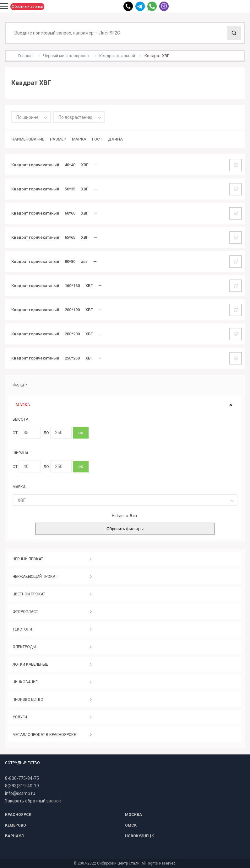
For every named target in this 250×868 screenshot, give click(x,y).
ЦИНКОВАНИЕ (25, 682)
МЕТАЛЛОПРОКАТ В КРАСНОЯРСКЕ (44, 735)
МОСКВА (133, 815)
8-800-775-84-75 (22, 778)
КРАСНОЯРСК (18, 815)
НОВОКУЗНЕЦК (139, 836)
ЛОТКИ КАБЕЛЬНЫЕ (30, 664)
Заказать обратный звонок (33, 801)
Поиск (234, 33)
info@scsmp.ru (20, 793)
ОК (81, 433)
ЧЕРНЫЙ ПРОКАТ (28, 559)
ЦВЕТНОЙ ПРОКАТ (29, 594)
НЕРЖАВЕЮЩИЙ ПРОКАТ (35, 577)
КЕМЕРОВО (16, 825)
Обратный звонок (27, 7)
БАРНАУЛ (14, 836)
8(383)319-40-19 (22, 786)
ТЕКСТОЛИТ (23, 629)
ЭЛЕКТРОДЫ (24, 647)
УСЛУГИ (20, 717)
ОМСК (131, 825)
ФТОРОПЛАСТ (25, 612)
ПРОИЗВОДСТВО (28, 700)
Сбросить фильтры (125, 529)
